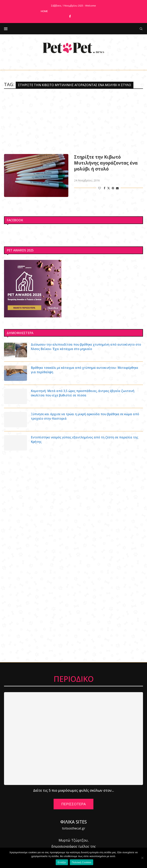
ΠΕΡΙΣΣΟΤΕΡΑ (73, 804)
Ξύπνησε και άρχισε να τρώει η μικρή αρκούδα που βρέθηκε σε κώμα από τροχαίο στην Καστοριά (85, 416)
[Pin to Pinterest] (113, 188)
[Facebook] (70, 16)
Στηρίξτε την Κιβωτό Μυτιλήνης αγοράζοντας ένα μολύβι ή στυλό (106, 163)
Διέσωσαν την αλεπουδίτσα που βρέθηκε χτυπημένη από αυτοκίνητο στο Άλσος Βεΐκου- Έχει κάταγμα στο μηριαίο (86, 347)
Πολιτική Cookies (82, 862)
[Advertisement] (73, 121)
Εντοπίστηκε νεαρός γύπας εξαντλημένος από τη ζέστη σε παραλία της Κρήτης (85, 439)
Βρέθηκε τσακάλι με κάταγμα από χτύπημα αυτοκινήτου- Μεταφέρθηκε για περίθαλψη (85, 370)
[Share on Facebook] (105, 188)
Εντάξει (62, 862)
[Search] (141, 29)
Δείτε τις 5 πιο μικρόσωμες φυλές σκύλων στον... (73, 790)
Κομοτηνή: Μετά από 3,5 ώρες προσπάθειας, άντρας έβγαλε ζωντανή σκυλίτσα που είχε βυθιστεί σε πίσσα (83, 393)
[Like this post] (100, 188)
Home (44, 11)
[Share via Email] (117, 188)
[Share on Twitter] (109, 188)
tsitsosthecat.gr (74, 828)
